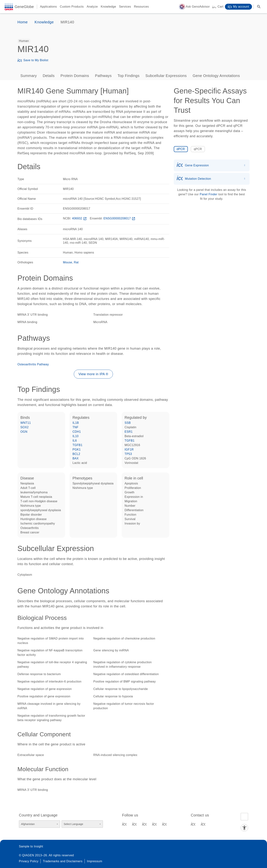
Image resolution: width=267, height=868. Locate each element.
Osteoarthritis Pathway (33, 364)
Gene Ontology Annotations (216, 76)
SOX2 (24, 427)
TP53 (128, 454)
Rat (76, 262)
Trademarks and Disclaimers (63, 861)
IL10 (76, 436)
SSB (128, 423)
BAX (76, 458)
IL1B (76, 423)
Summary (29, 76)
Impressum (95, 861)
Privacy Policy (29, 861)
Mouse (68, 262)
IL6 (75, 441)
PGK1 (77, 449)
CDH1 (77, 432)
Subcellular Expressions (166, 76)
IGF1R (129, 449)
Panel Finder (209, 194)
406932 (80, 218)
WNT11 (26, 423)
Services (125, 7)
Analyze (92, 7)
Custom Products (72, 7)
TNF (75, 427)
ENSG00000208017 (120, 218)
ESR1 (129, 432)
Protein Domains (75, 76)
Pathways (103, 76)
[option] (24, 41)
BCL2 (76, 454)
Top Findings (128, 76)
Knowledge (108, 7)
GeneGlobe (24, 7)
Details (49, 76)
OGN (24, 432)
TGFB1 (78, 445)
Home (23, 22)
